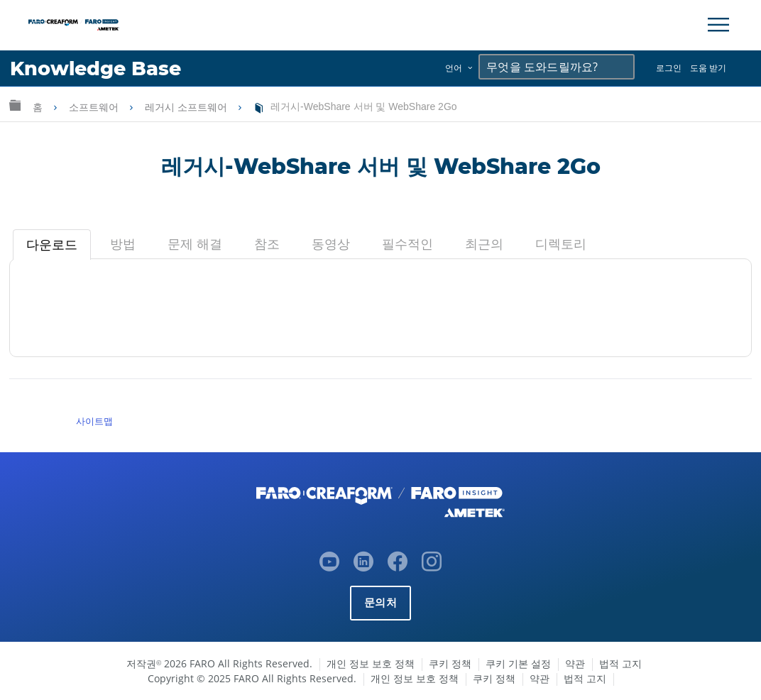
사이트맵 (94, 421)
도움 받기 (708, 68)
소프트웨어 (95, 107)
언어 (454, 68)
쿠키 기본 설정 (518, 663)
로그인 (669, 68)
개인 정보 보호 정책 (371, 663)
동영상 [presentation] (331, 244)
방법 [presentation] (123, 244)
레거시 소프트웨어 (187, 107)
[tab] (52, 245)
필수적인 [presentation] (407, 244)
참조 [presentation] (267, 244)
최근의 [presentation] (484, 244)
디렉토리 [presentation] (561, 244)
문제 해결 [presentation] (195, 244)
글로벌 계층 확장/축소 (15, 105)
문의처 (380, 602)
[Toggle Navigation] (718, 25)
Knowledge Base (95, 69)
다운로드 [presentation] (52, 245)
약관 (575, 663)
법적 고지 (620, 663)
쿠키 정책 (450, 663)
